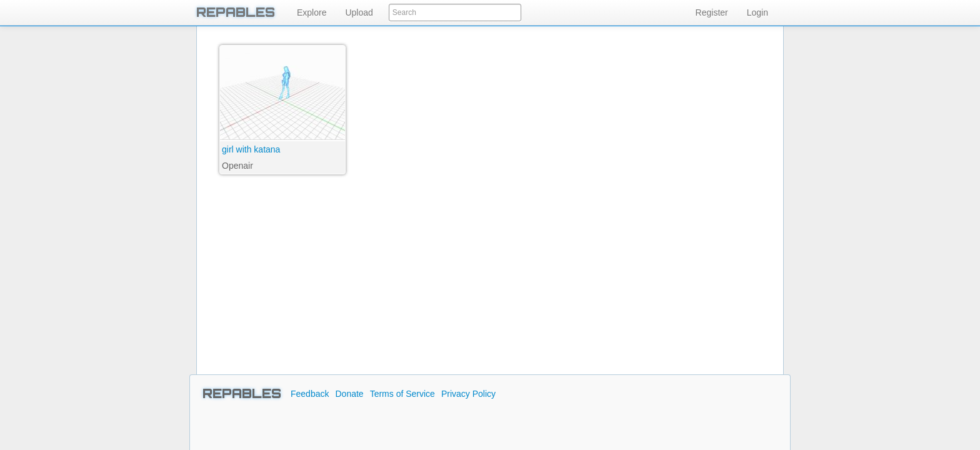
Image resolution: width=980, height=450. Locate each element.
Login (757, 12)
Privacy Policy (468, 394)
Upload (359, 12)
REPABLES (236, 12)
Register (712, 12)
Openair (237, 166)
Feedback (310, 394)
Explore (312, 12)
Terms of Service (402, 394)
